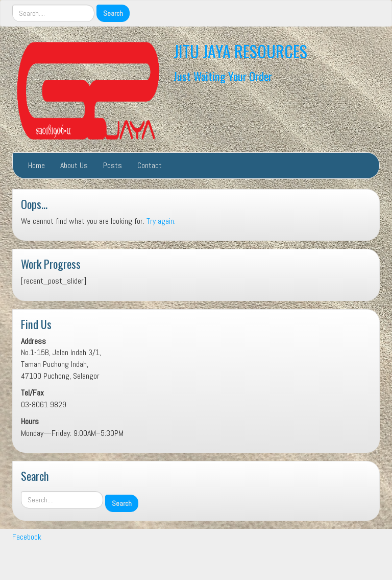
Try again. (161, 221)
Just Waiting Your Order (223, 76)
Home (36, 165)
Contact (150, 165)
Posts (113, 165)
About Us (74, 165)
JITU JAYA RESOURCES (240, 51)
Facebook (27, 537)
